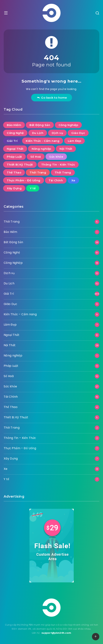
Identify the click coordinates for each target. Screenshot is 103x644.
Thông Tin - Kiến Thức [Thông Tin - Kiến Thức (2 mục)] (58, 165)
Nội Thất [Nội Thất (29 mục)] (66, 149)
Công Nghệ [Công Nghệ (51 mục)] (15, 133)
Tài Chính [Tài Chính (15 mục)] (56, 180)
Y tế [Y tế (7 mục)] (33, 188)
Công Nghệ (12, 252)
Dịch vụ (9, 273)
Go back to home (52, 98)
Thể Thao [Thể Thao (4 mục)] (14, 172)
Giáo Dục (10, 304)
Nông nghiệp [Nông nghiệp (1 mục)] (41, 149)
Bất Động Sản (13, 242)
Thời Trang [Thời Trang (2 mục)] (63, 172)
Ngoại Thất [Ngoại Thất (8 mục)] (15, 149)
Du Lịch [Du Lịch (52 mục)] (38, 133)
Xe (6, 469)
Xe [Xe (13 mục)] (73, 180)
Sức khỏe (10, 386)
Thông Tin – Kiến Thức (20, 438)
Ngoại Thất (12, 335)
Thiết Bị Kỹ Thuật (16, 417)
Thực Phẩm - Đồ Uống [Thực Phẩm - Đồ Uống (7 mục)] (24, 180)
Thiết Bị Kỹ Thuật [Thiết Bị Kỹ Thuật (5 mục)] (20, 165)
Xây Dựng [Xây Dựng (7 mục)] (14, 188)
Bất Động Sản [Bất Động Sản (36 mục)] (40, 125)
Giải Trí (9, 294)
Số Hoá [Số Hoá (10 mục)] (36, 157)
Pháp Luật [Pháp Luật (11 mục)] (14, 157)
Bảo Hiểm (10, 232)
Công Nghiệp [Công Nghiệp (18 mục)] (68, 125)
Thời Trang (12, 222)
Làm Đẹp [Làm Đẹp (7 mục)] (75, 141)
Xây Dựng (11, 458)
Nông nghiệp (13, 355)
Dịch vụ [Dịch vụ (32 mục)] (57, 133)
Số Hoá (9, 376)
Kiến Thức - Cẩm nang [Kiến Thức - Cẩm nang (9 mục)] (43, 141)
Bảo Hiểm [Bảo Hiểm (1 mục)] (14, 125)
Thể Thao (11, 407)
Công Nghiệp (13, 263)
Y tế (6, 479)
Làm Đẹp (10, 325)
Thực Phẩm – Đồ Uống (20, 448)
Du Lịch (9, 283)
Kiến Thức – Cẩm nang (20, 314)
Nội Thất (10, 345)
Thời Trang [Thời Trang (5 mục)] (38, 172)
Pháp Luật (11, 366)
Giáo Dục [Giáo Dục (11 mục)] (78, 133)
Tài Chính (11, 397)
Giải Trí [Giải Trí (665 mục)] (12, 141)
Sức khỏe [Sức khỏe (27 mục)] (56, 157)
